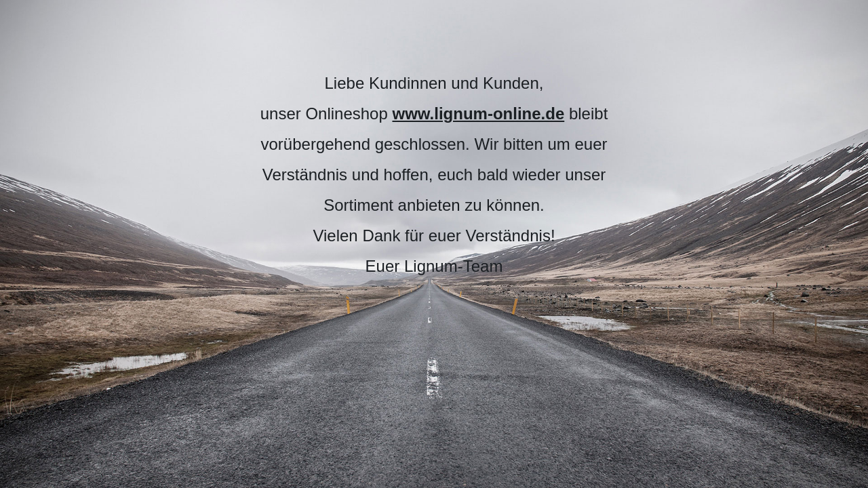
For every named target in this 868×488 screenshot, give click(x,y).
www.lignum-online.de (478, 114)
